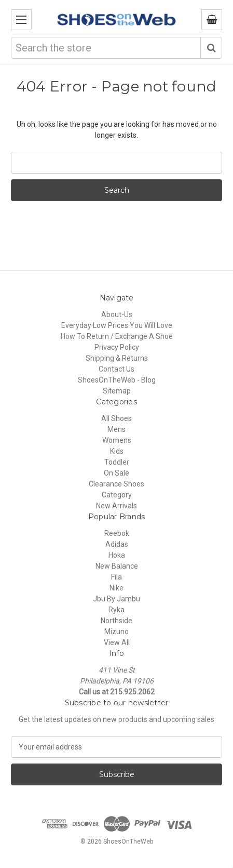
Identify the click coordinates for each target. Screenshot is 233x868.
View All (117, 642)
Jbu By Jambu (116, 599)
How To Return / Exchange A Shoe (117, 336)
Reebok (117, 533)
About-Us (117, 314)
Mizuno (116, 632)
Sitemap (117, 391)
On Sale (116, 473)
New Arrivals (116, 506)
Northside (116, 621)
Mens (116, 429)
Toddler (117, 462)
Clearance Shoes (116, 484)
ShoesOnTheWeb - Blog (117, 380)
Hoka (117, 555)
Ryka (116, 610)
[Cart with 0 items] (212, 20)
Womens (117, 440)
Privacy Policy (117, 347)
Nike (116, 588)
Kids (117, 451)
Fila (116, 577)
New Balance (117, 566)
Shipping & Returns (117, 358)
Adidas (117, 544)
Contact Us (116, 369)
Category (117, 495)
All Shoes (116, 418)
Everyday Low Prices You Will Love (117, 325)
